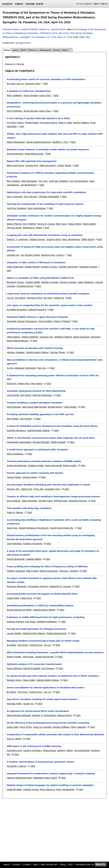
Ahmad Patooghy (41, 442)
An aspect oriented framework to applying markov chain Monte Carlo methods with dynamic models (52, 580)
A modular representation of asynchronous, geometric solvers (40, 762)
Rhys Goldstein (14, 95)
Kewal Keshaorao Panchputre (34, 528)
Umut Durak (13, 395)
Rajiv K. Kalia (65, 123)
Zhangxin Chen (33, 84)
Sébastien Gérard (88, 267)
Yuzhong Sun (36, 645)
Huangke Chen (53, 489)
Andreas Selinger (15, 622)
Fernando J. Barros (16, 766)
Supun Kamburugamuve (38, 142)
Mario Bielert (89, 224)
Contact (16, 865)
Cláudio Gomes (37, 239)
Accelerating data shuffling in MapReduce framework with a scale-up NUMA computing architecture (54, 522)
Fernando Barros (11, 29)
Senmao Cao (46, 337)
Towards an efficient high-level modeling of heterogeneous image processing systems (53, 496)
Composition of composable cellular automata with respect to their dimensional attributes (55, 734)
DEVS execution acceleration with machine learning (35, 348)
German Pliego (58, 352)
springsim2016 (23, 43)
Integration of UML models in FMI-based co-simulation (36, 262)
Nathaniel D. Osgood (60, 586)
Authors (16, 50)
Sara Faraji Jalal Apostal (34, 407)
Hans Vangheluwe (37, 208)
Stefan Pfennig (14, 224)
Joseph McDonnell (44, 657)
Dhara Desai (50, 750)
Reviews (57, 50)
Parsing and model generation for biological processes (36, 629)
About (6, 865)
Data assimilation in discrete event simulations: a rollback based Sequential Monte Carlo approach (55, 362)
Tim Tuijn (43, 181)
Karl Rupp (30, 622)
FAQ (70, 865)
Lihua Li (60, 255)
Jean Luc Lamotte (42, 727)
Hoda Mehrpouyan (34, 154)
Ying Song (22, 645)
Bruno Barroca (47, 789)
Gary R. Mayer (14, 739)
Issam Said (12, 727)
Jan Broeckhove (29, 185)
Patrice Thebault (62, 321)
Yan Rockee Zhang (30, 255)
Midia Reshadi (58, 442)
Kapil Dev (11, 384)
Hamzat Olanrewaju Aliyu (19, 778)
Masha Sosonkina (48, 571)
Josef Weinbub (14, 544)
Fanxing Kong (48, 255)
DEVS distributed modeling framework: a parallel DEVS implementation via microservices (55, 652)
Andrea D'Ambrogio (17, 466)
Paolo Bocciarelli (53, 466)
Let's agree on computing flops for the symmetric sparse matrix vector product (49, 305)
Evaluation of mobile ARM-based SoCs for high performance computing (45, 617)
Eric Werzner (31, 197)
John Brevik (26, 419)
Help (35, 865)
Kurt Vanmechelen (79, 181)
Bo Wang (11, 645)
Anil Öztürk (26, 395)
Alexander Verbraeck (25, 368)
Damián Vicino (14, 680)
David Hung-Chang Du (62, 528)
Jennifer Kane (46, 501)
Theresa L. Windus (69, 571)
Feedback (80, 865)
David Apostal (14, 407)
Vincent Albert (45, 321)
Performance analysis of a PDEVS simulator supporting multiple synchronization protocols (50, 175)
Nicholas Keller (14, 704)
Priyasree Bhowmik (16, 586)
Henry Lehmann (15, 197)
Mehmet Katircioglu (42, 395)
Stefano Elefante (30, 337)
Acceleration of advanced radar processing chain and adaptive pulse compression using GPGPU (55, 249)
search (39, 4)
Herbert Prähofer (29, 29)
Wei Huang (37, 384)
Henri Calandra (78, 727)
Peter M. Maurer (15, 512)
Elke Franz (61, 224)
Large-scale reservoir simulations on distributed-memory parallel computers (48, 294)
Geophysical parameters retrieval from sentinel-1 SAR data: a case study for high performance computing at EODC (51, 331)
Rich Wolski (13, 419)
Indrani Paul (24, 384)
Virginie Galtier (33, 282)
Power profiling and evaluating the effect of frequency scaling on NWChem (47, 566)
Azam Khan (45, 95)
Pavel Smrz (26, 598)
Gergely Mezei (30, 477)
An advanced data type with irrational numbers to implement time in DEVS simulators (53, 676)
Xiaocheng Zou (14, 750)
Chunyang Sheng (48, 123)
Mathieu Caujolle (50, 282)
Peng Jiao (39, 489)
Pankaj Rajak (32, 123)
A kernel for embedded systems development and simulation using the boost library (52, 426)
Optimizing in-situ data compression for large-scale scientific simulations (46, 192)
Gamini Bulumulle (16, 559)
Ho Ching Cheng (15, 123)
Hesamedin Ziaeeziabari (19, 442)
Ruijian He (59, 298)
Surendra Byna (82, 750)
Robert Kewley (14, 657)
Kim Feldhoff (29, 224)
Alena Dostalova (82, 337)
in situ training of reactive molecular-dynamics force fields (38, 118)
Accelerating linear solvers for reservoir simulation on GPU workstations (46, 79)
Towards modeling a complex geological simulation (35, 403)
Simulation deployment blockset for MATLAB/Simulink (36, 391)
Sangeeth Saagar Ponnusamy (22, 321)
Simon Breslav (31, 95)
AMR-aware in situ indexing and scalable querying (34, 746)
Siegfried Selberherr (47, 622)
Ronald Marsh (55, 407)
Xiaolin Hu (44, 29)
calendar (30, 4)
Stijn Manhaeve (29, 181)
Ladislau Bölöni (34, 559)
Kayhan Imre (32, 165)
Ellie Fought (32, 571)
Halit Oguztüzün (48, 165)
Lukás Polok (13, 598)
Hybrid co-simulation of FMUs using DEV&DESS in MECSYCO (40, 278)
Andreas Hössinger (33, 544)
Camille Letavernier (68, 267)
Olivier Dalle (29, 680)
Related (65, 50)
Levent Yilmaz (64, 165)
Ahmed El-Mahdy (32, 668)
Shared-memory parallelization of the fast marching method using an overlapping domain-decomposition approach (51, 537)
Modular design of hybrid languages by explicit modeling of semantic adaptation (50, 785)
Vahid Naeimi (13, 337)
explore (19, 4)
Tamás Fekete (14, 477)
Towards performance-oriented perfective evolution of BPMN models (44, 461)
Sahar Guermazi (15, 267)
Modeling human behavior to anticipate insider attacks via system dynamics (48, 149)
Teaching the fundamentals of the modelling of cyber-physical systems (45, 204)
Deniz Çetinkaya (15, 454)
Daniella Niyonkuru (16, 430)
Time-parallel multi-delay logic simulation (29, 508)
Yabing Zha (27, 489)
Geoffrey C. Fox (60, 142)
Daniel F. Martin (65, 750)
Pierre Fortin (26, 727)
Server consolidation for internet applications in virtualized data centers (46, 688)
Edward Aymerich (37, 310)
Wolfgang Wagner (63, 337)
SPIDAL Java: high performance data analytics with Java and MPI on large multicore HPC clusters (55, 136)
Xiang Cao (12, 528)
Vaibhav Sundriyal (16, 571)
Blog (63, 865)
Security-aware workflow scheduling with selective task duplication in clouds (48, 485)
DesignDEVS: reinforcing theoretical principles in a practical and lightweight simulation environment (54, 105)
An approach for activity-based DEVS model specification (38, 711)
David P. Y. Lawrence (17, 239)
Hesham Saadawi (16, 352)
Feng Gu (42, 368)
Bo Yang (11, 84)
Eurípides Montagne (17, 310)
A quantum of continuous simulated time (29, 91)
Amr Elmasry (48, 668)
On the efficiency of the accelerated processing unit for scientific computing (48, 723)
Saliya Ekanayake (16, 142)
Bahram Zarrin (64, 715)
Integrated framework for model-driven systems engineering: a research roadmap (51, 774)
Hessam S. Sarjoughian (44, 715)
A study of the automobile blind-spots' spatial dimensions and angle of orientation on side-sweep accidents (53, 553)
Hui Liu (20, 84)
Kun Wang (20, 298)
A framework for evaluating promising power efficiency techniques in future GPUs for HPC (53, 377)
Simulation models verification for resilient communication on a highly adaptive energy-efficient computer (54, 218)
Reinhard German (78, 501)
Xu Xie (10, 368)
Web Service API (49, 865)
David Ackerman (15, 154)
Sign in (97, 4)
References (33, 50)
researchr (7, 4)
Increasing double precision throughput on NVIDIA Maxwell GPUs (42, 594)
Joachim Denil (58, 29)
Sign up (104, 4)
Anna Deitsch (13, 501)
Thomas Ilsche (14, 228)
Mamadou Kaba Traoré (45, 778)
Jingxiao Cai (13, 255)
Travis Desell (70, 407)
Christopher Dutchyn (38, 586)
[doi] (88, 37)
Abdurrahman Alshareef (19, 715)
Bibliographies (45, 50)
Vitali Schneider (29, 501)
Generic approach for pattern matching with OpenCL (35, 473)
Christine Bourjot (25, 286)
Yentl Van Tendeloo (58, 181)
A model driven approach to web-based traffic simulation (37, 450)
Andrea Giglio (70, 466)
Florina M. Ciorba (46, 224)
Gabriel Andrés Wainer (37, 352)
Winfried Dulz (61, 501)
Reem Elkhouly (14, 668)
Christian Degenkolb (49, 197)
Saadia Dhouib (32, 267)
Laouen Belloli (14, 633)
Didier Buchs (88, 239)
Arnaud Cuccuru (49, 267)
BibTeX (24, 50)
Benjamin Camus (15, 282)
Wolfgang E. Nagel (32, 228)
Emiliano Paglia (36, 466)
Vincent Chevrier (68, 282)
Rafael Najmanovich (56, 633)
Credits (27, 865)
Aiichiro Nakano (81, 123)
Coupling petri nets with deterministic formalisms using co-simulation (45, 235)
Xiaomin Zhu (13, 489)
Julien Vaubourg (86, 282)
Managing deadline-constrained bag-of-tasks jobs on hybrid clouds (43, 641)
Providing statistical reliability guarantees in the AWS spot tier (40, 414)
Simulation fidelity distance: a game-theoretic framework (37, 317)
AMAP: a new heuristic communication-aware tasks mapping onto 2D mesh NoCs (51, 438)
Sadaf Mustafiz (14, 789)
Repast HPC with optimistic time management (31, 161)
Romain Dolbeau (61, 727)
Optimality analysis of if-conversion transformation (34, 664)
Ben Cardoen (13, 181)
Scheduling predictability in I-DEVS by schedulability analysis (40, 606)
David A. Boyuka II (33, 750)
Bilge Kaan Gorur (15, 165)
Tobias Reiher (75, 224)
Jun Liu (47, 645)
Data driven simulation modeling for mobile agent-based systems (42, 699)
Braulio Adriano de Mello (19, 610)
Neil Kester (28, 657)
